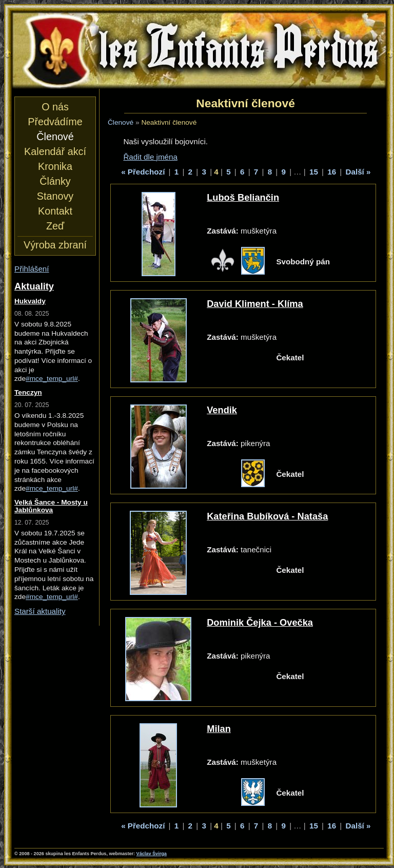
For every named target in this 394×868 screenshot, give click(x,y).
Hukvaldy (30, 301)
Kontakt (55, 211)
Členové (121, 122)
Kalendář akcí (55, 151)
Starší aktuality (40, 611)
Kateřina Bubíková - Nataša (267, 516)
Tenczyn (28, 392)
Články (55, 181)
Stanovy (55, 196)
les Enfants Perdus (199, 50)
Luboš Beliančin (243, 197)
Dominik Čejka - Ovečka (260, 622)
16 (332, 172)
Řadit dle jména (150, 157)
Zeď (55, 226)
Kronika (55, 166)
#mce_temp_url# (52, 379)
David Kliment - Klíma (255, 304)
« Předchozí (143, 172)
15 (314, 172)
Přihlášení (32, 269)
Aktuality (34, 286)
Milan (219, 729)
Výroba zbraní (55, 245)
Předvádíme (55, 122)
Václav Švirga (152, 854)
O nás (55, 107)
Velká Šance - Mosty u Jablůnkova (51, 506)
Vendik (222, 410)
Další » (358, 172)
